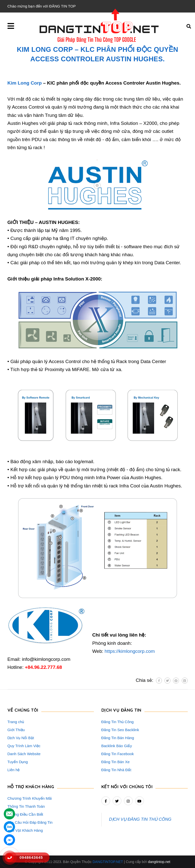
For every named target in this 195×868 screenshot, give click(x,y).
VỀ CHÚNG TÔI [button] (23, 710)
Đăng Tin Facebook (118, 754)
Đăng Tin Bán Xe (116, 762)
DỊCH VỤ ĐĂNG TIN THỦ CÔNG (140, 819)
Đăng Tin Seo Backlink (120, 730)
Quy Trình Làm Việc (24, 746)
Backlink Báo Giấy (117, 746)
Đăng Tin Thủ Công (118, 722)
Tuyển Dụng (18, 762)
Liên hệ (14, 770)
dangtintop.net (159, 862)
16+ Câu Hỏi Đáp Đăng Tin (30, 822)
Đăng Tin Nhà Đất (116, 770)
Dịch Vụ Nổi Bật (21, 738)
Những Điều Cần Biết (25, 814)
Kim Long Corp (25, 83)
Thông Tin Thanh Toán (26, 806)
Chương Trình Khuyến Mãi (30, 798)
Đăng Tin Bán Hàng (118, 738)
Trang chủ (16, 722)
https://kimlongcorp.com (130, 651)
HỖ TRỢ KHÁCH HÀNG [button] (31, 787)
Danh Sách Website (24, 754)
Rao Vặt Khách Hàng (25, 830)
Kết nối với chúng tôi (127, 787)
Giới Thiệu (16, 730)
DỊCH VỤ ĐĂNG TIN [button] (121, 710)
